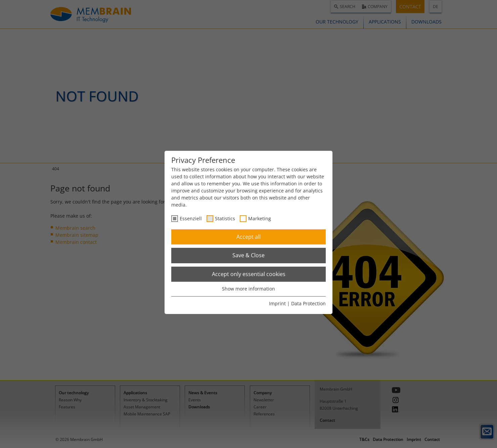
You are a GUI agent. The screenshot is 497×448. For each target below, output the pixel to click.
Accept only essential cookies (249, 274)
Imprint (277, 303)
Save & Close (248, 255)
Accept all (248, 237)
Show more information (248, 289)
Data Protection (308, 303)
